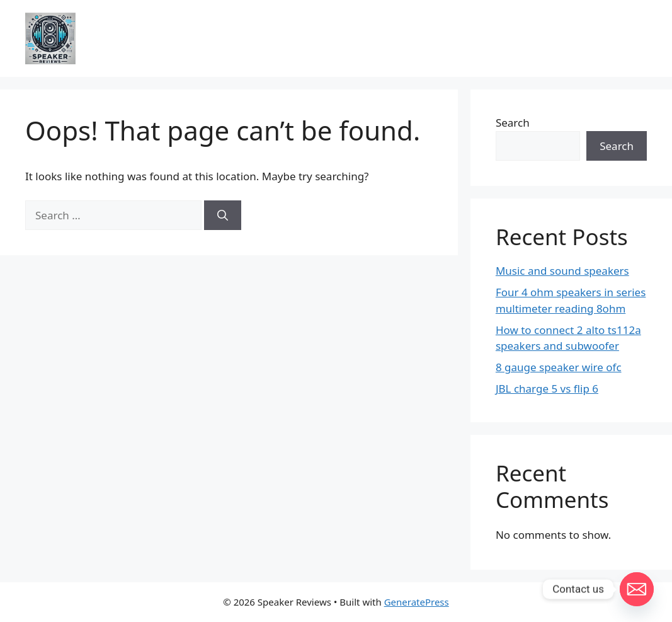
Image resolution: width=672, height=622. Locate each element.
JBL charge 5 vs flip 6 (547, 389)
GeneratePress (417, 602)
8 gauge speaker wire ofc (559, 367)
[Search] (223, 216)
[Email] (637, 589)
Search (513, 123)
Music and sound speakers (562, 271)
